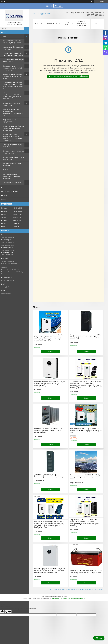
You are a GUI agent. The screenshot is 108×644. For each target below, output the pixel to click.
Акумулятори (52, 24)
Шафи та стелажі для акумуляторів (10, 121)
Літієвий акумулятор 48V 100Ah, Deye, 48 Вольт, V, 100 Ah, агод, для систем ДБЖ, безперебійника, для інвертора (50, 571)
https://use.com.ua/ (8, 280)
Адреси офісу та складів (10, 191)
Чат (99, 638)
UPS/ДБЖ (67, 24)
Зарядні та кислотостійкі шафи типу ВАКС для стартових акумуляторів (13, 128)
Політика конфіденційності (77, 599)
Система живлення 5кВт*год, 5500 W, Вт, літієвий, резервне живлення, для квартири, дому (50, 384)
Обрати (58, 6)
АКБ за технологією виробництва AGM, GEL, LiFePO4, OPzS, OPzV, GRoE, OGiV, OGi (12, 96)
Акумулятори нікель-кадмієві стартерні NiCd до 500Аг (69, 76)
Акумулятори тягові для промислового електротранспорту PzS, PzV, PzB (13, 112)
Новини (4, 195)
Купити (50, 351)
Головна (39, 24)
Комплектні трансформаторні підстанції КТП (13, 61)
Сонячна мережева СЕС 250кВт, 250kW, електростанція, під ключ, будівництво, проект (85, 477)
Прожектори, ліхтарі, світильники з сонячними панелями (12, 176)
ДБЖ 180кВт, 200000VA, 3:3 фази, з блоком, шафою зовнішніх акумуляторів (49, 476)
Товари (4, 36)
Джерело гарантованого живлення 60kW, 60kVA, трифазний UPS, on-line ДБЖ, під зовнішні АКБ (86, 337)
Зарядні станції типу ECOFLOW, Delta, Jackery (13, 158)
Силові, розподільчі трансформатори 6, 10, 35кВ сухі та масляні (12, 68)
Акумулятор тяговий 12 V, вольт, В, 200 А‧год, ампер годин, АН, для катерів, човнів (86, 572)
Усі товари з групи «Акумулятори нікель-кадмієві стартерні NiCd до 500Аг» (76, 589)
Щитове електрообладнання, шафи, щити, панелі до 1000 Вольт (13, 76)
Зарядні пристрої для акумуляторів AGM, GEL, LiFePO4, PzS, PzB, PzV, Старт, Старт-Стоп (13, 137)
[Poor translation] (8, 612)
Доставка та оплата (8, 187)
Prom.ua (64, 597)
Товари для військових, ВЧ (12, 182)
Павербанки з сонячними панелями (12, 165)
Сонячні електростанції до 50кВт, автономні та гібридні (13, 54)
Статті (4, 200)
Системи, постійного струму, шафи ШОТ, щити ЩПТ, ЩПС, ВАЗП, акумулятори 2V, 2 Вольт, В (14, 86)
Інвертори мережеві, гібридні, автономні (13, 146)
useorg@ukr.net (7, 287)
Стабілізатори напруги (11, 170)
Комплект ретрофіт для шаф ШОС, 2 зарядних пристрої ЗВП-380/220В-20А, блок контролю (49, 431)
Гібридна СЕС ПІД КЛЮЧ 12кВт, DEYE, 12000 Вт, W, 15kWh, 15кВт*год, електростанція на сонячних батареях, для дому (85, 523)
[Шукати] (26, 29)
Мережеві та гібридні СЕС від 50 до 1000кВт (13, 48)
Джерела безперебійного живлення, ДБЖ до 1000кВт (12, 42)
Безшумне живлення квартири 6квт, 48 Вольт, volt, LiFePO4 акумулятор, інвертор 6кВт (86, 431)
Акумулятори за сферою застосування (11, 104)
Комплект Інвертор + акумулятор (81, 24)
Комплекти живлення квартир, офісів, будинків (14, 152)
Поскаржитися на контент (60, 599)
